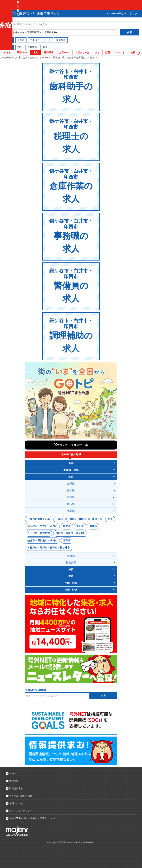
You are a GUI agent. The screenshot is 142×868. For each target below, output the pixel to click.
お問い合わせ (16, 803)
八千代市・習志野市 (39, 533)
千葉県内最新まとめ (39, 519)
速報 (133, 53)
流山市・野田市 (77, 519)
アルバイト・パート (40, 40)
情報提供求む (16, 788)
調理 (20, 47)
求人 (35, 53)
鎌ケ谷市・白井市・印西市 (42, 526)
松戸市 (67, 526)
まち (97, 53)
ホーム (13, 773)
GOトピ (7, 53)
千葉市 (59, 519)
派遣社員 (61, 40)
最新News (22, 53)
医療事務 (32, 47)
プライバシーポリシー (21, 811)
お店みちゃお (82, 53)
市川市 (80, 526)
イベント (120, 53)
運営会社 (14, 781)
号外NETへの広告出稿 (21, 796)
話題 (108, 53)
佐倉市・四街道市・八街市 (42, 540)
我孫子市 (97, 519)
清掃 (45, 47)
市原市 (67, 540)
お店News (64, 53)
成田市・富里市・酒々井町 (71, 533)
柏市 (110, 519)
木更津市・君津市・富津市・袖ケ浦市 (49, 548)
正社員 (21, 40)
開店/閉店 (48, 53)
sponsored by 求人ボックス (124, 13)
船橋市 (93, 526)
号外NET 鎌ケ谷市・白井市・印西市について (33, 818)
